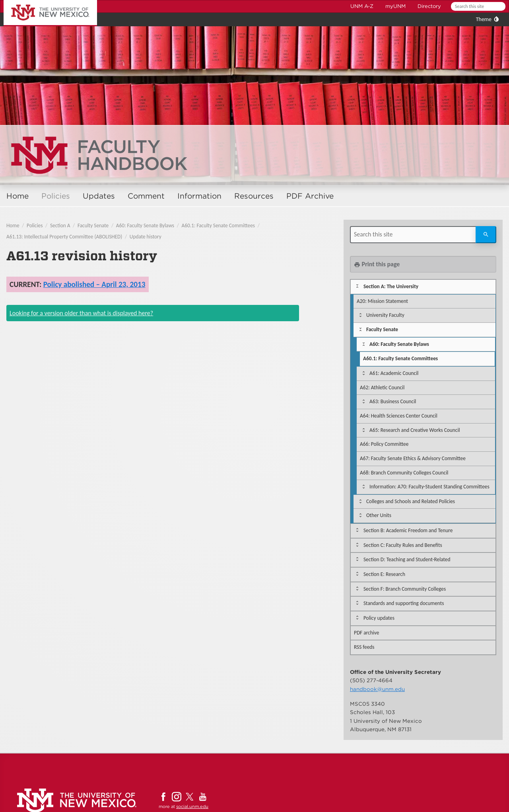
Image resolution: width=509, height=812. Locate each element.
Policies (56, 196)
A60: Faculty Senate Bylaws (145, 225)
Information (199, 196)
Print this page (377, 264)
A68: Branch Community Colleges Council (404, 473)
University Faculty (385, 315)
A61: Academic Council (394, 373)
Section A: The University (391, 286)
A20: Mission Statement (382, 301)
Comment (146, 196)
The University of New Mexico (41, 1)
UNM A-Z (362, 6)
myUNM (395, 6)
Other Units (379, 515)
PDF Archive (310, 196)
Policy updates (379, 618)
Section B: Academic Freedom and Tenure (408, 530)
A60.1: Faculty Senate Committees (218, 225)
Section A (60, 225)
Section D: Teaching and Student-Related (407, 559)
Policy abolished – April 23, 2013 (94, 284)
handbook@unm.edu (377, 689)
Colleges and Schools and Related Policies (411, 501)
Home (17, 196)
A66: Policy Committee (384, 444)
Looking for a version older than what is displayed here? (81, 313)
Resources (254, 196)
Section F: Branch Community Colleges (405, 589)
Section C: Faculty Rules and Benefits (403, 545)
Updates (99, 196)
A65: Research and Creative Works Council (415, 430)
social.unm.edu (192, 806)
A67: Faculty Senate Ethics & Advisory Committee (413, 458)
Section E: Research (384, 574)
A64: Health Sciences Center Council (399, 416)
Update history (146, 237)
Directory (429, 6)
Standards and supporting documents (404, 603)
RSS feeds (364, 647)
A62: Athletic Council (382, 387)
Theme (484, 19)
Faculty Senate (93, 225)
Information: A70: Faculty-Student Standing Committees (429, 487)
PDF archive (366, 633)
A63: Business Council (393, 401)
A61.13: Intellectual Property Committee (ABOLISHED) (64, 237)
